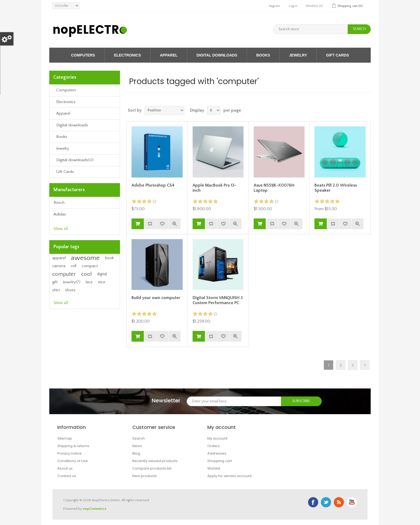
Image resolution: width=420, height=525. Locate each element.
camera (59, 266)
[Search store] (310, 29)
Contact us (67, 476)
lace (89, 282)
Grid (357, 110)
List (366, 110)
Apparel (169, 55)
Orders (213, 446)
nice (102, 282)
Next (365, 365)
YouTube (352, 502)
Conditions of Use (73, 461)
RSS (339, 502)
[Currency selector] (66, 6)
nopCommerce (95, 509)
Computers (83, 55)
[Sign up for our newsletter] (234, 401)
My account (217, 438)
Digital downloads (217, 55)
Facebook (313, 502)
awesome (85, 258)
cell (74, 266)
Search (139, 438)
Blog (136, 453)
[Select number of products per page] (214, 110)
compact (90, 266)
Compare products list (152, 468)
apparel (59, 258)
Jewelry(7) (72, 282)
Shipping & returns (73, 446)
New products (145, 476)
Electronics (127, 55)
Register (275, 6)
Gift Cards (337, 55)
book (109, 258)
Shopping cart (220, 461)
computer (64, 274)
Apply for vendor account (229, 476)
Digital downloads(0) (75, 160)
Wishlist (214, 468)
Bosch (59, 203)
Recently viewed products (155, 461)
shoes (70, 290)
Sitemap (65, 438)
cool (86, 274)
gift (55, 282)
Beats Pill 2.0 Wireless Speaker (336, 188)
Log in (293, 6)
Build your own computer (156, 298)
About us (65, 468)
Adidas (60, 214)
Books (263, 55)
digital (102, 274)
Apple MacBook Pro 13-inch (214, 188)
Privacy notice (70, 453)
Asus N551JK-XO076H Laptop (274, 188)
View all (61, 229)
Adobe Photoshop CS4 (153, 185)
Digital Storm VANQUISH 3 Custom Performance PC (218, 300)
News (137, 446)
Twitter (326, 502)
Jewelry (298, 55)
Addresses (217, 453)
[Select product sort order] (164, 110)
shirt (56, 290)
